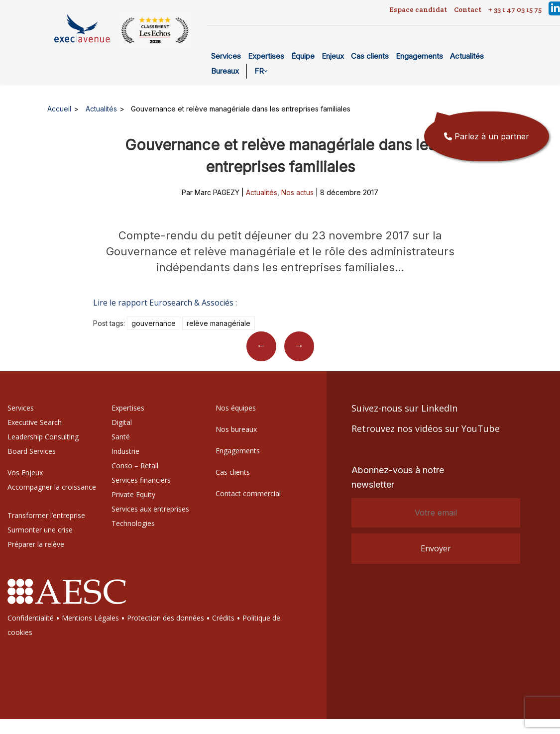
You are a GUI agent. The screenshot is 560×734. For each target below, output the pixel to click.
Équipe (303, 56)
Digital (122, 422)
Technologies (133, 523)
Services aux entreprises (150, 509)
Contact (468, 9)
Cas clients (370, 56)
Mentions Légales (90, 618)
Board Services (32, 451)
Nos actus (297, 192)
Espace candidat (418, 9)
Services (226, 56)
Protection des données (166, 618)
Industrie (125, 451)
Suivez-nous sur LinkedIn (404, 408)
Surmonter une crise (40, 530)
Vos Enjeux (25, 472)
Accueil (59, 109)
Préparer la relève (36, 544)
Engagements (419, 56)
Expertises (266, 56)
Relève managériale (219, 323)
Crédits (223, 618)
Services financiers (141, 480)
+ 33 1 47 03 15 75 (515, 9)
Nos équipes (236, 408)
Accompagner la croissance (52, 487)
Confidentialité (31, 618)
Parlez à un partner (487, 136)
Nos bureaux (236, 429)
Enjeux (333, 56)
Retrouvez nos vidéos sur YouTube (426, 428)
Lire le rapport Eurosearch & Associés (163, 303)
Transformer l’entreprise (46, 515)
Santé (121, 437)
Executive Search (35, 422)
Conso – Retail (135, 466)
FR (259, 71)
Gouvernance (154, 323)
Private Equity (133, 494)
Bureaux (225, 71)
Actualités (467, 56)
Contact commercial (248, 493)
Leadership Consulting (43, 437)
